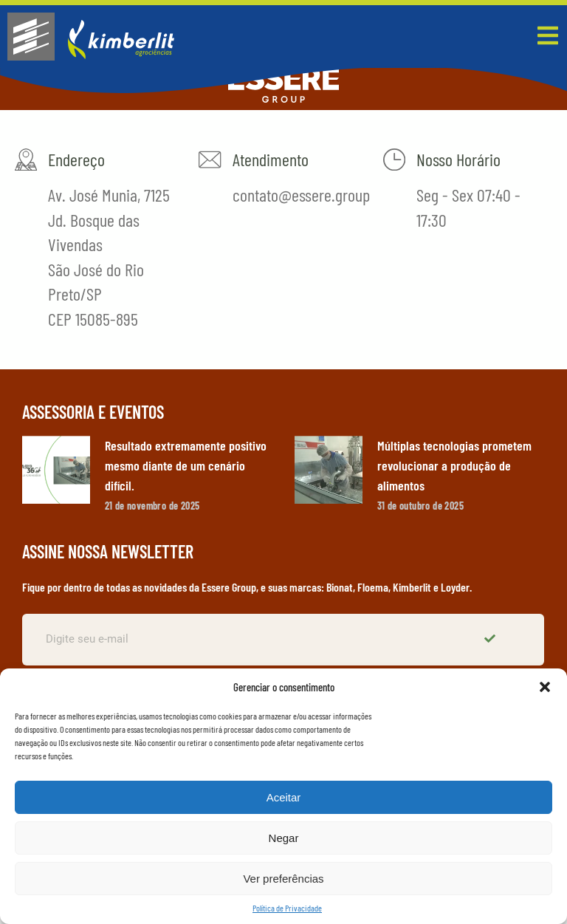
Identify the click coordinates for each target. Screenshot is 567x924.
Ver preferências (283, 879)
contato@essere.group (300, 195)
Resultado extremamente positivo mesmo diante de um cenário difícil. (186, 465)
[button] (545, 687)
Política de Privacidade (287, 908)
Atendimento (270, 159)
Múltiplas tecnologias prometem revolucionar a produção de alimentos (454, 465)
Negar (284, 838)
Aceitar (284, 797)
